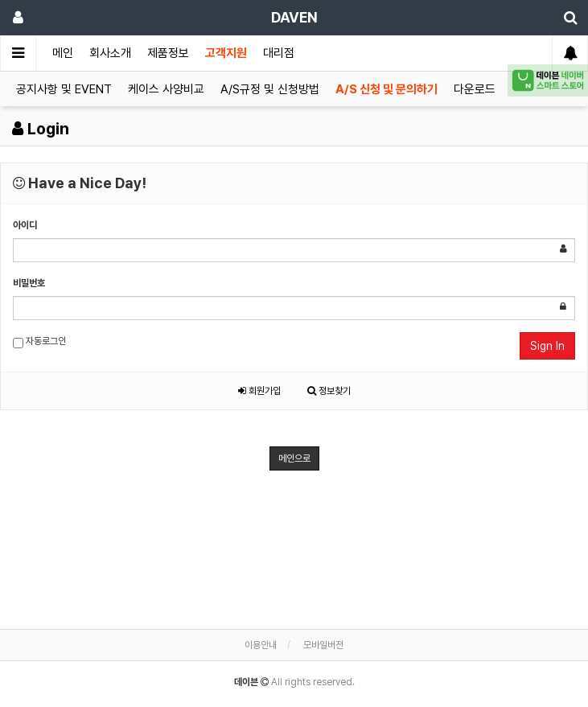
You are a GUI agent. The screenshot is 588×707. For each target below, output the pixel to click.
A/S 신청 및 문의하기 (387, 89)
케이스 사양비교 (166, 89)
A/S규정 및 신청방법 (270, 89)
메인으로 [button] (294, 458)
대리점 (279, 53)
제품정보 (168, 53)
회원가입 (259, 391)
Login (41, 129)
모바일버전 (323, 645)
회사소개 (110, 53)
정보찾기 (329, 391)
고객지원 (226, 53)
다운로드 (475, 89)
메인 (63, 53)
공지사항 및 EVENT (64, 89)
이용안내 (261, 645)
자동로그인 (39, 342)
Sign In (547, 346)
